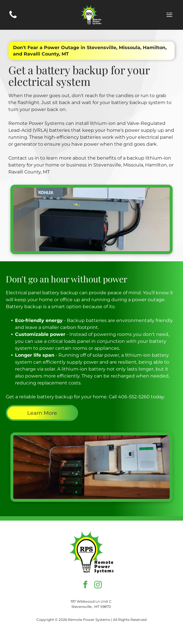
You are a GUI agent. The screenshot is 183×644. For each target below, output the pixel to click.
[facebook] (85, 586)
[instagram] (98, 586)
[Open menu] (169, 15)
